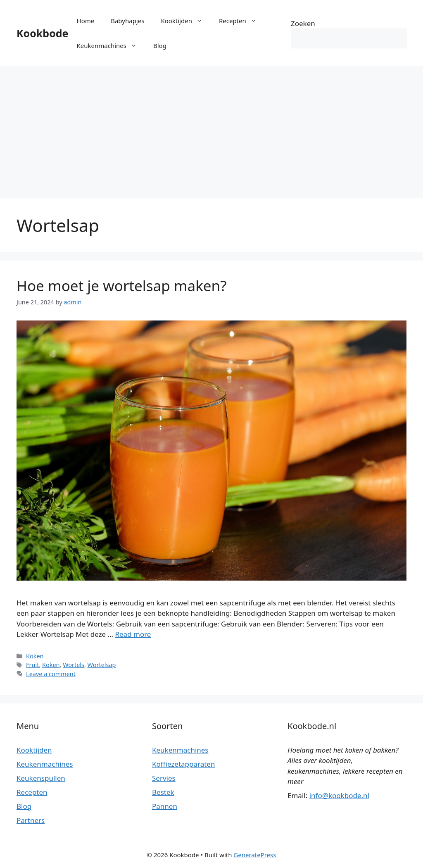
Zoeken (303, 23)
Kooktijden (186, 21)
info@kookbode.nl (339, 795)
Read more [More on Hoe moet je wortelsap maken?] (133, 634)
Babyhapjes (127, 21)
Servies (164, 778)
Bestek (163, 792)
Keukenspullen (41, 778)
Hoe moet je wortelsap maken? (121, 286)
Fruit (32, 665)
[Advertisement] (211, 128)
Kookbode (43, 33)
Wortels (74, 665)
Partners (31, 820)
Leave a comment (51, 674)
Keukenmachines (111, 45)
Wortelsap (102, 665)
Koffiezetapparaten (183, 764)
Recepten (242, 21)
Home (86, 21)
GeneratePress (255, 855)
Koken (35, 656)
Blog (160, 45)
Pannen (165, 806)
